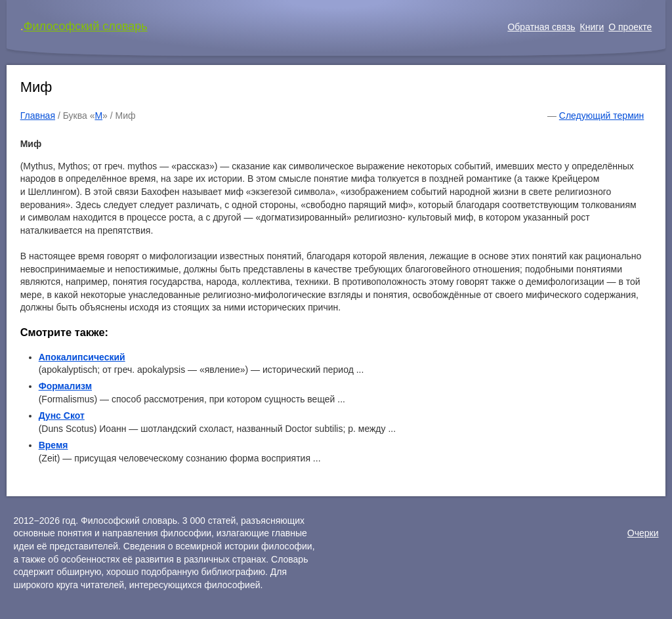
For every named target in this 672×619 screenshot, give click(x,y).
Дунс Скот (62, 416)
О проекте (630, 27)
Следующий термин (601, 116)
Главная (38, 116)
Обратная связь (541, 27)
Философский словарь (86, 26)
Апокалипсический (82, 357)
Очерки (643, 533)
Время (53, 445)
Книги (592, 27)
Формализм (65, 386)
